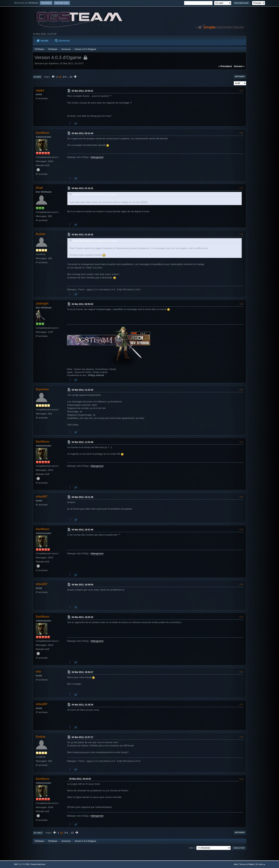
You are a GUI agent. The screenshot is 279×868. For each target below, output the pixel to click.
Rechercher (62, 41)
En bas (37, 77)
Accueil (42, 41)
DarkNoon (43, 133)
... (68, 77)
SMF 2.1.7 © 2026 (22, 864)
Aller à (192, 848)
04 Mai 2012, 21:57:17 (82, 737)
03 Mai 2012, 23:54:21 (82, 91)
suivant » (239, 66)
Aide (236, 864)
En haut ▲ (261, 864)
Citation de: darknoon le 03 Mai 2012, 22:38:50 (95, 241)
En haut (38, 833)
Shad (39, 188)
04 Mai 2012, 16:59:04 (82, 585)
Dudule (41, 234)
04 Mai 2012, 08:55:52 (82, 304)
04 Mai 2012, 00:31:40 (82, 133)
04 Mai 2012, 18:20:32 (82, 617)
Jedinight (42, 304)
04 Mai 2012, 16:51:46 (82, 530)
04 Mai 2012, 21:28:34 (82, 705)
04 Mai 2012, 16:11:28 (82, 497)
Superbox (42, 389)
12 (71, 77)
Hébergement (97, 157)
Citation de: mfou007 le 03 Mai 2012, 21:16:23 (94, 195)
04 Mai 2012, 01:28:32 (82, 235)
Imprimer (240, 76)
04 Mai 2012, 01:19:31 (82, 188)
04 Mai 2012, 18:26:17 (82, 672)
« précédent (225, 66)
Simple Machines (38, 864)
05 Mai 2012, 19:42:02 (80, 779)
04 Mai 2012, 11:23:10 (82, 390)
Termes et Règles (247, 864)
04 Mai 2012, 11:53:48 (82, 442)
